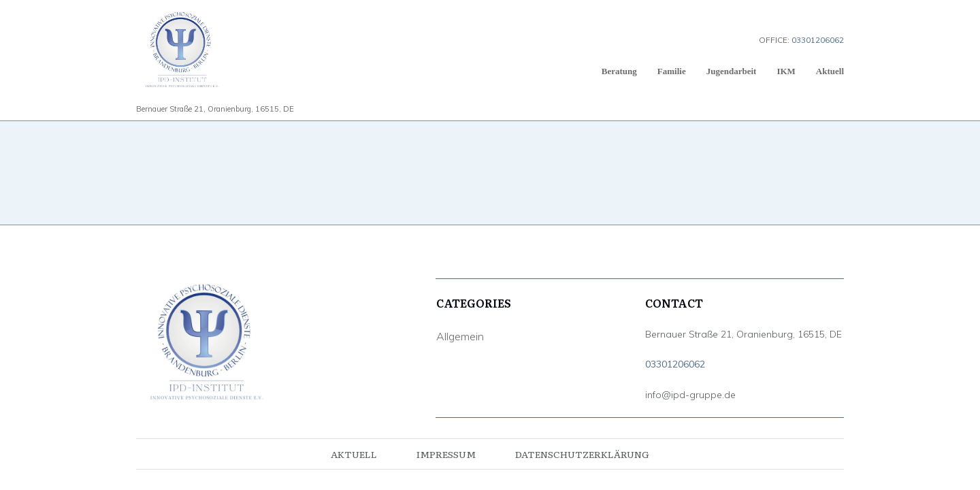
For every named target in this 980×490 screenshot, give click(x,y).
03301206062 (675, 364)
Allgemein (460, 336)
